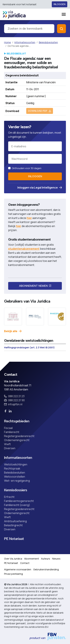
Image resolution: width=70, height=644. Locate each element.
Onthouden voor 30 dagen (27, 168)
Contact (25, 563)
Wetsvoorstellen (15, 477)
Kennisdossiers (16, 490)
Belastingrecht (13, 525)
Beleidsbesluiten (48, 42)
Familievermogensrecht (19, 501)
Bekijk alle (13, 331)
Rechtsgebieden (17, 421)
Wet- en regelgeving (17, 481)
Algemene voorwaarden (18, 569)
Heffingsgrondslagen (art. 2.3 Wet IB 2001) (29, 347)
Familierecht (12, 432)
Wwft (7, 444)
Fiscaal (8, 428)
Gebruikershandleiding (46, 569)
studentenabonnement (24, 249)
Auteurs (46, 559)
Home (7, 42)
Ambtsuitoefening (15, 521)
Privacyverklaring (13, 574)
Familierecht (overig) (17, 505)
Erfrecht (9, 497)
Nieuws (56, 559)
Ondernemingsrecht (17, 440)
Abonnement (32, 559)
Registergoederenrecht (19, 436)
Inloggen (60, 4)
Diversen (10, 448)
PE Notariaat (14, 539)
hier (29, 218)
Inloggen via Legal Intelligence (40, 188)
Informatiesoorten (25, 42)
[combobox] (29, 29)
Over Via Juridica (13, 559)
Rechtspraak (12, 468)
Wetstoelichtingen (16, 464)
